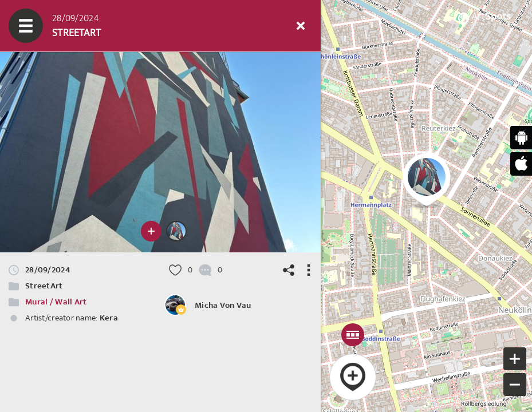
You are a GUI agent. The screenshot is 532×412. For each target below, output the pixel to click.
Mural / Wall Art (56, 302)
